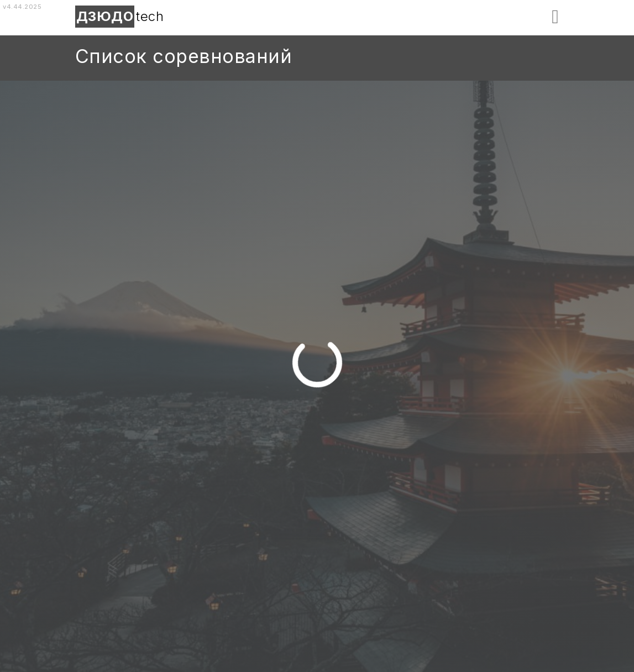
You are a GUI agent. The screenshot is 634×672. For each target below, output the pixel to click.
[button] (555, 17)
